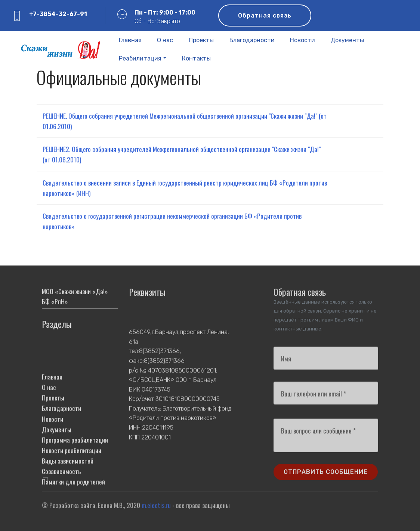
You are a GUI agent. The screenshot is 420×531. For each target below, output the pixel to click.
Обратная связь (265, 15)
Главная (130, 40)
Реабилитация (140, 58)
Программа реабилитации (75, 471)
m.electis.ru (156, 507)
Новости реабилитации (72, 481)
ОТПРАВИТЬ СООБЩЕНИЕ (326, 476)
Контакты (196, 58)
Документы (347, 40)
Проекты (201, 40)
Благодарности (252, 40)
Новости (302, 40)
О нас (165, 40)
